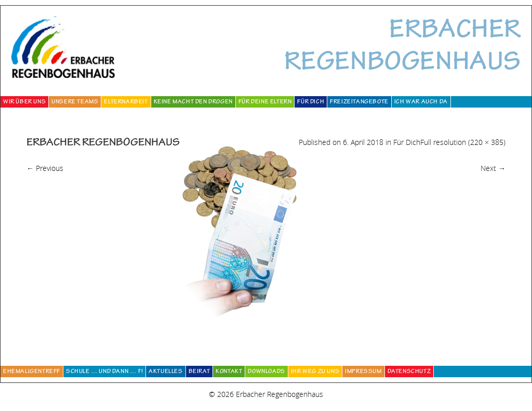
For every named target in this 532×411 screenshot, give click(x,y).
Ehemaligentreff (32, 372)
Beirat (199, 372)
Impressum (363, 372)
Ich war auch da (421, 102)
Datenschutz (409, 372)
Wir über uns (24, 102)
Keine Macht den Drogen (193, 102)
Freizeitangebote (359, 102)
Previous (45, 168)
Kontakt (229, 372)
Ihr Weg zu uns (315, 372)
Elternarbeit (126, 102)
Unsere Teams (75, 102)
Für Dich (311, 102)
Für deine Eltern (265, 102)
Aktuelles (165, 372)
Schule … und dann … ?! (104, 372)
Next (493, 168)
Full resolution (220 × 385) (463, 142)
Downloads (266, 372)
